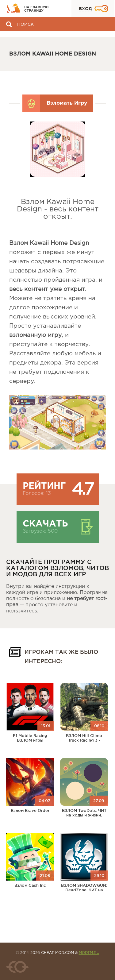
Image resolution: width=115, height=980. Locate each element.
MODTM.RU (89, 953)
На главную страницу (36, 9)
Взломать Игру (67, 103)
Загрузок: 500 (40, 531)
